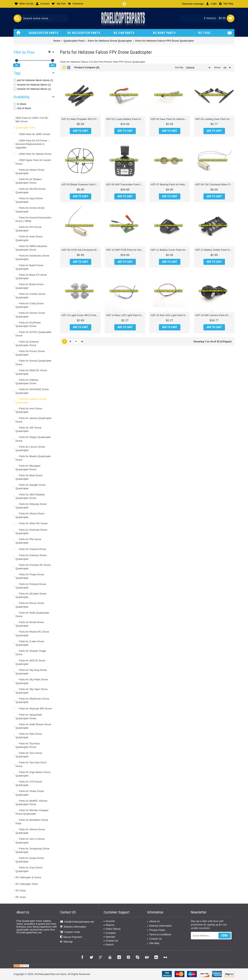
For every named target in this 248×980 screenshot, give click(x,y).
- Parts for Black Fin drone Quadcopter (31, 277)
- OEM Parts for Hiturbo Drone (34, 154)
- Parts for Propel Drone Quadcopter (30, 576)
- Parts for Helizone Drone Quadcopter (31, 401)
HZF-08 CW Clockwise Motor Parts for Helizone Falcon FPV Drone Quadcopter (215, 184)
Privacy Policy (156, 930)
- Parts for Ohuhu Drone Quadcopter (30, 515)
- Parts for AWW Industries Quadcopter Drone (31, 248)
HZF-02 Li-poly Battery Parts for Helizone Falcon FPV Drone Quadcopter (126, 119)
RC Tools (21, 897)
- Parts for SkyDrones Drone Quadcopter (32, 700)
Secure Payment (71, 937)
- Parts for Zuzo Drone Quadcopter (29, 869)
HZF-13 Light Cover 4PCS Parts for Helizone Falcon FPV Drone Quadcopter (81, 315)
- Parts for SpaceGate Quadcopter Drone (29, 716)
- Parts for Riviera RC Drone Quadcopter (32, 633)
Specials (109, 937)
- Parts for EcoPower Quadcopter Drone (28, 324)
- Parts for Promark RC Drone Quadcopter (33, 567)
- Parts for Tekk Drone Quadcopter (29, 736)
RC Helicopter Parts (27, 884)
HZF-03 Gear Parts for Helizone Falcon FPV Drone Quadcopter (170, 119)
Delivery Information (73, 927)
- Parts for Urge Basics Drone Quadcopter (33, 774)
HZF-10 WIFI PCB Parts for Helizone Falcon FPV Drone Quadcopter (126, 250)
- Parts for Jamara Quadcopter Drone (34, 420)
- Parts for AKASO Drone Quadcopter (31, 191)
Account (109, 921)
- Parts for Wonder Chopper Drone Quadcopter (32, 812)
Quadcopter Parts (25, 128)
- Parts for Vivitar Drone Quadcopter (30, 793)
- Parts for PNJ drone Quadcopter (28, 541)
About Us (153, 921)
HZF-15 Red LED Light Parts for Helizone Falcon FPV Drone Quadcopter (170, 315)
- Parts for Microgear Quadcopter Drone (28, 467)
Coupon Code (70, 932)
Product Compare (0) (87, 67)
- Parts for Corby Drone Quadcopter (30, 305)
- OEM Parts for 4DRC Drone (33, 134)
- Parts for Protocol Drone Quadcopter (31, 586)
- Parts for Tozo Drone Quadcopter (29, 755)
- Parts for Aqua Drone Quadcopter (29, 200)
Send (225, 936)
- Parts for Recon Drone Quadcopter (30, 605)
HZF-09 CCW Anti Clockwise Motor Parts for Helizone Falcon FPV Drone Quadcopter (81, 250)
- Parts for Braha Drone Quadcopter (30, 286)
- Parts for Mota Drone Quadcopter (29, 477)
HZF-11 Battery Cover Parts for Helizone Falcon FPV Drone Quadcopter (170, 250)
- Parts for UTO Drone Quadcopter (29, 783)
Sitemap (66, 942)
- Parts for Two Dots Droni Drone (31, 764)
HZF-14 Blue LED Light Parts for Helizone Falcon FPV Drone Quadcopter (126, 315)
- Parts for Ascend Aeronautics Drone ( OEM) (34, 219)
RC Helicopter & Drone (28, 877)
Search (109, 945)
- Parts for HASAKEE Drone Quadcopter (32, 391)
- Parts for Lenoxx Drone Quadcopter (30, 449)
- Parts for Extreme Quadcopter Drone (27, 343)
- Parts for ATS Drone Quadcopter (28, 229)
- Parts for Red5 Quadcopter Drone (32, 614)
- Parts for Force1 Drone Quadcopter (30, 353)
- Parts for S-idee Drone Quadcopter (30, 643)
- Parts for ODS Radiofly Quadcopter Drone (30, 496)
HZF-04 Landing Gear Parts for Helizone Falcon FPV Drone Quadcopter (215, 119)
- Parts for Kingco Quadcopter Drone (33, 439)
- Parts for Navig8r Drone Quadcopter (31, 487)
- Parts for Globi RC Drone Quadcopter (31, 372)
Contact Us (111, 941)
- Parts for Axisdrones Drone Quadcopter (32, 257)
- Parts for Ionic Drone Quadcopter (29, 410)
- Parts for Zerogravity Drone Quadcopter (33, 850)
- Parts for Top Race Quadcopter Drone (28, 745)
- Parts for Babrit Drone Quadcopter (30, 267)
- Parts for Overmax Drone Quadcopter (31, 531)
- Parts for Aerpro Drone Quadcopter (30, 171)
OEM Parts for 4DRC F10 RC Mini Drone (32, 120)
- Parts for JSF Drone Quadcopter (28, 429)
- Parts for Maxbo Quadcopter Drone (33, 458)
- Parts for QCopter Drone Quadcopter (31, 595)
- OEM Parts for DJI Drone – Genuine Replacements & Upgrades (32, 144)
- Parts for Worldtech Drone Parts (32, 822)
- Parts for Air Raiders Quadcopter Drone (29, 181)
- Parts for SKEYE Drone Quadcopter (30, 662)
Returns (109, 925)
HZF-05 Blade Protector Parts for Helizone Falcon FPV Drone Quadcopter (81, 184)
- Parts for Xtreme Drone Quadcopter (30, 831)
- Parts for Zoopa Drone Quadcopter (30, 860)
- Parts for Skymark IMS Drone (34, 708)
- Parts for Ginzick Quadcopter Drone (34, 362)
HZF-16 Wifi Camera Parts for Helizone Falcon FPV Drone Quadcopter (215, 315)
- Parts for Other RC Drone (31, 523)
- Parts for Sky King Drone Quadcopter (31, 672)
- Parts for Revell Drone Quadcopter (30, 624)
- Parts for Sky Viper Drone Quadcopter (32, 691)
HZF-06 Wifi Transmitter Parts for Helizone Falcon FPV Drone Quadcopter (126, 184)
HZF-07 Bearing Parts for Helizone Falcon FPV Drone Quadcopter (170, 184)
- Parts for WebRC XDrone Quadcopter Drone (31, 803)
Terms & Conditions (159, 935)
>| (82, 341)
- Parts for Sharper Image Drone (31, 653)
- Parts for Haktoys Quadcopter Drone (27, 382)
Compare (110, 933)
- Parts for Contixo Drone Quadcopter (31, 296)
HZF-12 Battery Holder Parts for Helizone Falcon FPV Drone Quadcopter (215, 250)
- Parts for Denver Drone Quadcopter (30, 315)
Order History (112, 929)
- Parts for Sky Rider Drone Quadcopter (32, 681)
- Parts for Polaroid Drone (31, 549)
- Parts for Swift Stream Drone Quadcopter (33, 726)
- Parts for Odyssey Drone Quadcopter (31, 506)
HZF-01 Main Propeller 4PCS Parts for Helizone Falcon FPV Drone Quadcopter (81, 119)
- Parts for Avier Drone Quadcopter (29, 238)
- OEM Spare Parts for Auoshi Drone (33, 162)
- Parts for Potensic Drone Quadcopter (31, 557)
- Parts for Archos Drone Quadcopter (30, 210)
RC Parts (21, 891)
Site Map (153, 943)
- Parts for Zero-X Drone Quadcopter (30, 841)
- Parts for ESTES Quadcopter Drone (34, 334)
